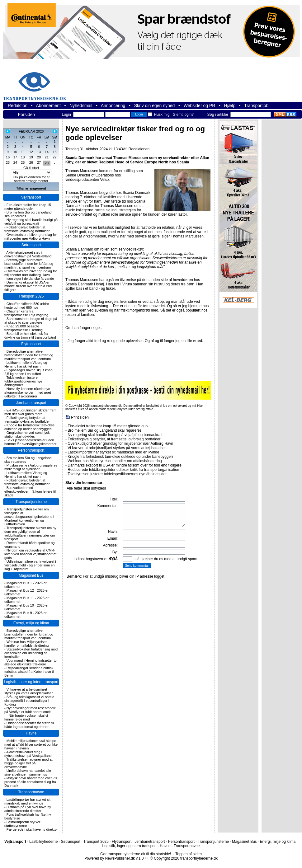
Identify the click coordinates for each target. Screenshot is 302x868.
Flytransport (31, 344)
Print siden (80, 417)
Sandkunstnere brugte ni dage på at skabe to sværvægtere (31, 321)
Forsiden (26, 115)
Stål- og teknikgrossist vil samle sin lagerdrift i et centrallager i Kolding (29, 701)
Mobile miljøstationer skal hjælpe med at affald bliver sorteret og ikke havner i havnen (31, 744)
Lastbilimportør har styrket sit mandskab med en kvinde (27, 801)
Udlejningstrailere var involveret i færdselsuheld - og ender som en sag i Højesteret (30, 565)
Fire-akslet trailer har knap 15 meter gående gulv (28, 207)
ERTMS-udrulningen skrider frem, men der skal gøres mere (31, 412)
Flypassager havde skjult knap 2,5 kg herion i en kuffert (28, 372)
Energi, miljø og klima (31, 623)
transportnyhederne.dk (37, 82)
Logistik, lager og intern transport (31, 682)
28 (47, 163)
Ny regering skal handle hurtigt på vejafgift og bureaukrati (31, 222)
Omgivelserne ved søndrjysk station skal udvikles (27, 434)
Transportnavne (31, 792)
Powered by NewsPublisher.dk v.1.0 (114, 858)
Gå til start (31, 168)
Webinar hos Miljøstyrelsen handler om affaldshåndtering (26, 644)
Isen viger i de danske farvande (30, 279)
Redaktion (18, 106)
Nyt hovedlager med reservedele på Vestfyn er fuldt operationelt (30, 710)
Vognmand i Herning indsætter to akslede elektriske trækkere (31, 662)
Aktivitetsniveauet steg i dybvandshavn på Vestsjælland (28, 254)
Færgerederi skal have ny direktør (32, 829)
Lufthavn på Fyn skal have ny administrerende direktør (28, 809)
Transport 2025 (31, 296)
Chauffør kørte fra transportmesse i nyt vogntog (26, 313)
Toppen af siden (189, 854)
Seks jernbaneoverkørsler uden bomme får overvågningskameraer (31, 442)
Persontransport (31, 450)
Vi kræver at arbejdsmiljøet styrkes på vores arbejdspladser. (29, 691)
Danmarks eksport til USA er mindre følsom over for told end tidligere (28, 286)
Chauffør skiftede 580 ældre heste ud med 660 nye (27, 306)
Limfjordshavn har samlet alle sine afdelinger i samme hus (28, 772)
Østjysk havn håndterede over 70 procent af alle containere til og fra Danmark (31, 782)
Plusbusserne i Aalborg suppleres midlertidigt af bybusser (31, 467)
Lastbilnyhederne (43, 842)
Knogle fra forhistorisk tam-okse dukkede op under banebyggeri (29, 427)
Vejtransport (31, 197)
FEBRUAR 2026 (31, 131)
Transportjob (256, 106)
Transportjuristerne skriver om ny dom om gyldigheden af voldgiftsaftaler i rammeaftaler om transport (30, 533)
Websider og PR (200, 106)
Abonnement (48, 106)
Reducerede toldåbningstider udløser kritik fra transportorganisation (123, 470)
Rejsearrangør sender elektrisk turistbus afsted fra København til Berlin (29, 672)
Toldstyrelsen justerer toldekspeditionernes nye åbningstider (23, 381)
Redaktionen (139, 149)
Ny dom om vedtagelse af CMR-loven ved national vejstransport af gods (30, 554)
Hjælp (230, 106)
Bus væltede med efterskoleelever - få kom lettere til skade (30, 491)
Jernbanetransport (31, 403)
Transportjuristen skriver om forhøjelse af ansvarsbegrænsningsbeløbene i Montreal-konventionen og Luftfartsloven (29, 517)
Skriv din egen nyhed (155, 106)
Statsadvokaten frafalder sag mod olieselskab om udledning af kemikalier (31, 653)
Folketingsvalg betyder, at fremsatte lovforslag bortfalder (27, 229)
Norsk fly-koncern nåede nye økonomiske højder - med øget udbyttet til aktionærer (28, 392)
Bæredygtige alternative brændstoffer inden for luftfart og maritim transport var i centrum (29, 264)
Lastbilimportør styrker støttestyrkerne (22, 824)
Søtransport (31, 245)
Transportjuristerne (31, 502)
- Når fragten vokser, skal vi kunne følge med (26, 717)
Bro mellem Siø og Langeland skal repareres (104, 430)
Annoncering (113, 106)
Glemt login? (183, 115)
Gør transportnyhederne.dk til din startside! (136, 854)
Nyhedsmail (81, 106)
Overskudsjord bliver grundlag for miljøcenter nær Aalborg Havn (31, 237)
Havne (31, 733)
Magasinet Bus (31, 575)
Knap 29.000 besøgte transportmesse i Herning (24, 328)
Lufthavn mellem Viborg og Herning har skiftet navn (26, 364)
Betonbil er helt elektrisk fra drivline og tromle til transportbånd (30, 335)
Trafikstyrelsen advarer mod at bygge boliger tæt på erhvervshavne (28, 763)
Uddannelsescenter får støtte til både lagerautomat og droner (29, 725)
